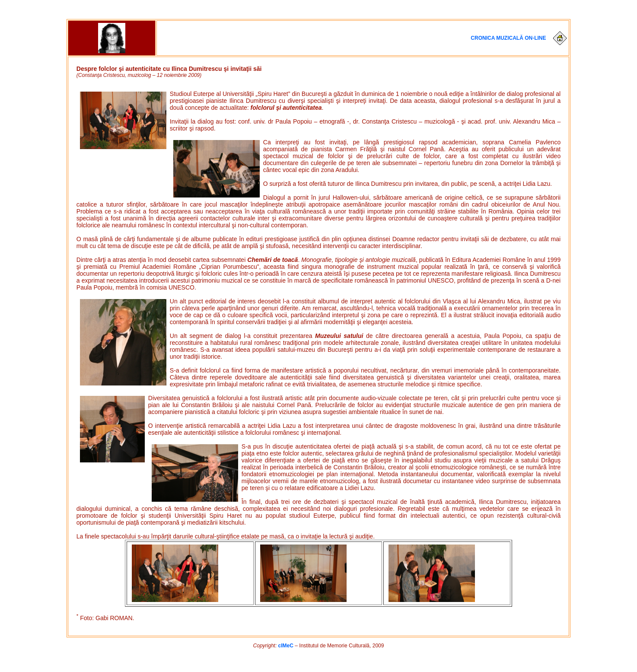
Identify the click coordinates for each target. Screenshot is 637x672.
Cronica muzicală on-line (508, 38)
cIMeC (286, 646)
